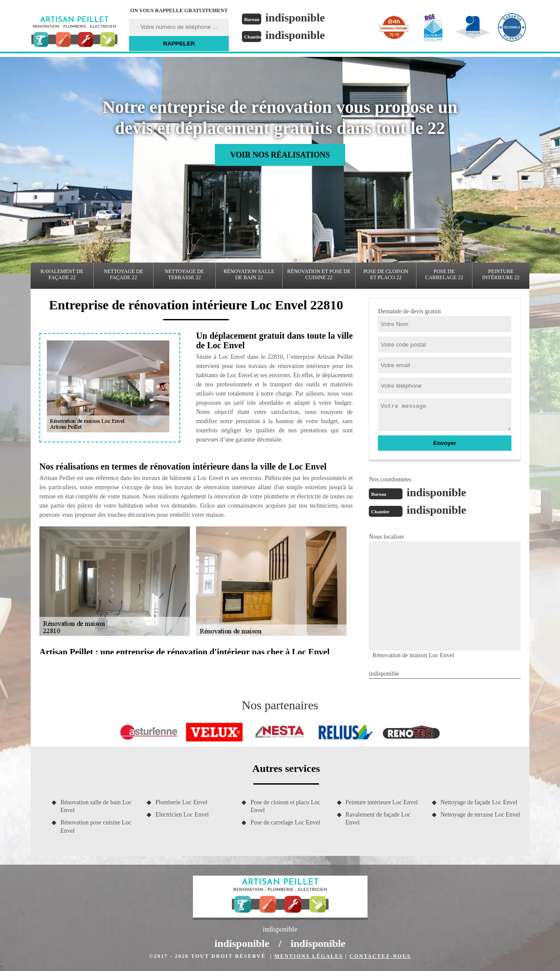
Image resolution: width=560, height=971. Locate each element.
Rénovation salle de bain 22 (249, 274)
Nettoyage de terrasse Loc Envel (480, 815)
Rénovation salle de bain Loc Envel (96, 806)
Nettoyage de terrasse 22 (184, 274)
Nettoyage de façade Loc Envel (479, 802)
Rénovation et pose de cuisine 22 (319, 274)
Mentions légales (309, 956)
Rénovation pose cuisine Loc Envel (96, 826)
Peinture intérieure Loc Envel (382, 802)
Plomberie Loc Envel (181, 802)
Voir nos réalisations (280, 155)
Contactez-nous (380, 956)
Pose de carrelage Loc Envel (285, 822)
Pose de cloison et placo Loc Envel (285, 806)
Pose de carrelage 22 (444, 274)
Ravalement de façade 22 (62, 274)
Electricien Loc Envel (182, 815)
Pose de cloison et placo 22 (386, 274)
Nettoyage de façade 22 (123, 274)
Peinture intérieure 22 (501, 274)
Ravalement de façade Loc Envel (378, 819)
